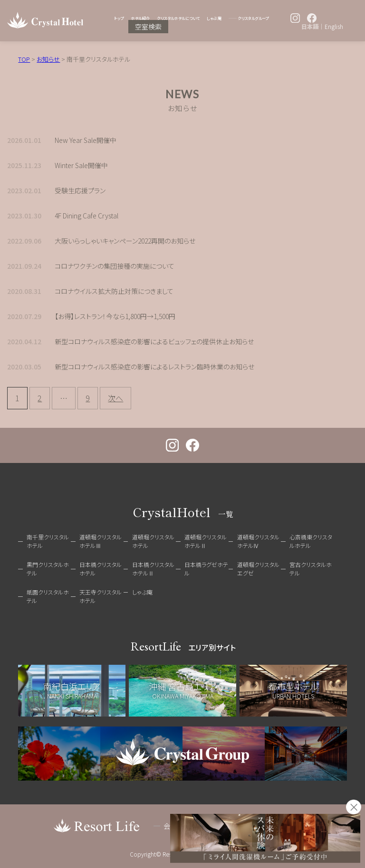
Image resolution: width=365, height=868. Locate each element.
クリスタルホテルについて (178, 18)
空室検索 (148, 27)
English (334, 27)
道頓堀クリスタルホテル (153, 541)
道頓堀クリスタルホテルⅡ (206, 541)
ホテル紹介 (140, 18)
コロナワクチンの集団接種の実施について (115, 266)
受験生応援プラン (80, 190)
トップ (119, 18)
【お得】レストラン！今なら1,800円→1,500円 (115, 316)
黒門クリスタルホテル (48, 569)
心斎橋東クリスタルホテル (311, 541)
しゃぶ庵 (214, 18)
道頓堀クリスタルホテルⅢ (101, 541)
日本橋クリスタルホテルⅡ (153, 569)
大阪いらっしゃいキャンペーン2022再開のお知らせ (125, 241)
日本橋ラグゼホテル (206, 569)
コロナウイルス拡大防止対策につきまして (114, 291)
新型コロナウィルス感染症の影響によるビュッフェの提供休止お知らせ (154, 341)
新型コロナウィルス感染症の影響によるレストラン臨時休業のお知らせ (154, 367)
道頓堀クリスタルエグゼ (258, 569)
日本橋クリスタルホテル (101, 569)
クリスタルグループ (253, 18)
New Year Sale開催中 (86, 140)
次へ (115, 398)
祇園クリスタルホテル (48, 596)
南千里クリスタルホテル (48, 541)
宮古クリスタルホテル (311, 569)
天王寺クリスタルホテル (101, 596)
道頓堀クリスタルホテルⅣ (258, 541)
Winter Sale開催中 (81, 165)
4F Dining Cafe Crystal (86, 216)
